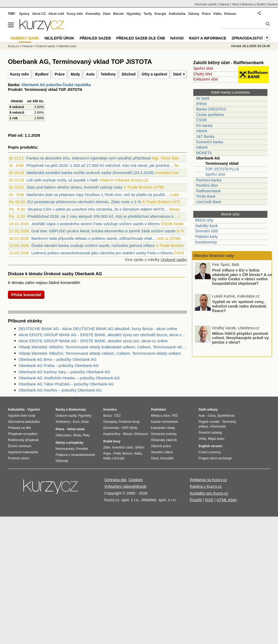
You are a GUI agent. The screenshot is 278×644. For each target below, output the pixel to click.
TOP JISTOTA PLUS (222, 169)
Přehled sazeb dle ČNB (141, 38)
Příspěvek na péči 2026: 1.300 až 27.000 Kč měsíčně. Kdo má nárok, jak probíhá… (100, 165)
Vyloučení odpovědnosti (125, 486)
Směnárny (63, 422)
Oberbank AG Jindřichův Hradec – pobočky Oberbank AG (69, 378)
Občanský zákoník (164, 440)
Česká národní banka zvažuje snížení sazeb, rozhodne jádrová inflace (93, 245)
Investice (110, 410)
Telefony (108, 74)
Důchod (129, 74)
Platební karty (207, 237)
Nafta (138, 454)
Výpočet (33, 410)
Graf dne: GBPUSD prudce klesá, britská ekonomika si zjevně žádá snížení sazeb (103, 231)
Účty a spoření (154, 74)
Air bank (203, 98)
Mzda (77, 435)
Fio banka (204, 126)
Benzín (127, 454)
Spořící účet (203, 68)
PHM (117, 454)
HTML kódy (227, 500)
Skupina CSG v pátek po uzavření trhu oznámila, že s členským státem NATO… (98, 209)
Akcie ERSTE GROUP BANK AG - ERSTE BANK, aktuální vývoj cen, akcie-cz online (93, 341)
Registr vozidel (209, 422)
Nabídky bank (207, 226)
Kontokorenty (206, 242)
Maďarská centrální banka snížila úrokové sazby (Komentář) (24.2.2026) (90, 173)
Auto (90, 74)
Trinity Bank (206, 196)
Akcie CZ (39, 14)
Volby (202, 439)
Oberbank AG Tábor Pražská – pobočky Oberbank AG (66, 384)
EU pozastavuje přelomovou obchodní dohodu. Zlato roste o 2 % (84, 202)
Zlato (107, 14)
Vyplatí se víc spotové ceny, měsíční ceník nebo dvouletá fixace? (239, 307)
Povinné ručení (19, 458)
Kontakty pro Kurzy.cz (209, 493)
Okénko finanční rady (214, 256)
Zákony (194, 14)
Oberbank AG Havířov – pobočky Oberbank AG (60, 390)
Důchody (62, 461)
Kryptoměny (112, 434)
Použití (196, 500)
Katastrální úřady (163, 428)
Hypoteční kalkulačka (23, 452)
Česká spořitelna (210, 115)
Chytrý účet (203, 74)
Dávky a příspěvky (69, 443)
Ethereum (141, 434)
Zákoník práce (161, 446)
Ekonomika (111, 428)
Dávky (179, 74)
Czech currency (210, 452)
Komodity (93, 14)
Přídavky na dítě (19, 428)
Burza (107, 416)
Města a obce (160, 416)
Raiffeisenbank (208, 191)
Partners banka (209, 180)
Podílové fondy (129, 422)
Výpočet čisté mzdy (22, 416)
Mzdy (75, 74)
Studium (273, 4)
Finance (27, 46)
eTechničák (218, 427)
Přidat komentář (26, 295)
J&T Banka (205, 136)
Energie (160, 14)
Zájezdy (224, 4)
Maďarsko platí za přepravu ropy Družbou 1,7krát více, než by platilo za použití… (98, 195)
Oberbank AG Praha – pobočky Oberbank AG (59, 365)
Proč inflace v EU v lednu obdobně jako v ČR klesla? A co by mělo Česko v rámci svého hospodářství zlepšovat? (242, 277)
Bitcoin (118, 14)
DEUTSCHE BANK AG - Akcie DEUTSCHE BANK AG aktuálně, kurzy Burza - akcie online (98, 329)
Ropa (107, 454)
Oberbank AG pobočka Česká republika (56, 85)
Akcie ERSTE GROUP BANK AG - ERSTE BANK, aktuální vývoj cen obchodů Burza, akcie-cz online (103, 335)
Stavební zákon (162, 452)
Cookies (136, 480)
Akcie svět (56, 14)
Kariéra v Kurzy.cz (206, 486)
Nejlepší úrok (59, 38)
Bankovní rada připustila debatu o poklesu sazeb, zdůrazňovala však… (94, 238)
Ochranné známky (164, 434)
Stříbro (140, 447)
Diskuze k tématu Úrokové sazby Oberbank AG (55, 274)
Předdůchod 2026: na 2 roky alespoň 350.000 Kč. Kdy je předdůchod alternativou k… (102, 216)
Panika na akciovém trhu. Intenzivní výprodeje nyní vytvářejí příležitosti (88, 158)
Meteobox (248, 4)
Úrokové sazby (174, 259)
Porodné (82, 449)
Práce (60, 74)
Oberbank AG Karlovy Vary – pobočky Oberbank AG (64, 372)
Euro (76, 422)
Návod (177, 38)
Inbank (202, 131)
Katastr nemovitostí (165, 422)
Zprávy (24, 14)
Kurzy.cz (13, 46)
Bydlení (42, 74)
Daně (155, 458)
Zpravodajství (247, 38)
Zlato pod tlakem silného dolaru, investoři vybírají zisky (75, 187)
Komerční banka (210, 142)
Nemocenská (65, 449)
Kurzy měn (20, 74)
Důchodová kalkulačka (24, 422)
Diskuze (230, 14)
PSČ (175, 416)
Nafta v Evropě (114, 458)
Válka (217, 14)
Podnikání (158, 410)
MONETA (204, 153)
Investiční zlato (122, 447)
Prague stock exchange (215, 458)
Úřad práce (63, 435)
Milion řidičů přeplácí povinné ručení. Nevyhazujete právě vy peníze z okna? (240, 338)
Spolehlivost (226, 416)
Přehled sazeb (95, 38)
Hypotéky (134, 14)
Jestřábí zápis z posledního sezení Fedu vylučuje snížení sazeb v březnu (95, 224)
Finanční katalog (210, 433)
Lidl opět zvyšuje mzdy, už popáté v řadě (62, 180)
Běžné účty (204, 220)
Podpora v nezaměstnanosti (75, 455)
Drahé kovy (112, 441)
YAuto (236, 4)
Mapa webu (216, 439)
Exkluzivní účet (206, 79)
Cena (212, 416)
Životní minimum (20, 446)
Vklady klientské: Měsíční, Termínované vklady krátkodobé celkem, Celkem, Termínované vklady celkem (103, 347)
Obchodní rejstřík (206, 4)
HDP (125, 428)
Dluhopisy (110, 422)
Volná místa (76, 429)
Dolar (85, 422)
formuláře (167, 458)
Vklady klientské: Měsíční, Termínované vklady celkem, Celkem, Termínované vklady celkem (100, 353)
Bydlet (261, 4)
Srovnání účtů (207, 231)
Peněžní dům (207, 185)
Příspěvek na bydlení (23, 434)
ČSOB (201, 120)
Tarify (148, 14)
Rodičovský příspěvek (23, 440)
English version (210, 446)
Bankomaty (77, 410)
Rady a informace (208, 38)
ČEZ (118, 416)
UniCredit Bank (209, 202)
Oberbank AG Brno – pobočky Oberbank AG (57, 359)
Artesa (201, 104)
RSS (209, 500)
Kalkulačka (177, 14)
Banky (60, 410)
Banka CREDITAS (211, 109)
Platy (86, 435)
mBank (202, 147)
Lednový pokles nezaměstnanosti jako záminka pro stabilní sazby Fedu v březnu (102, 253)
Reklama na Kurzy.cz (208, 480)
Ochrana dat (115, 480)
